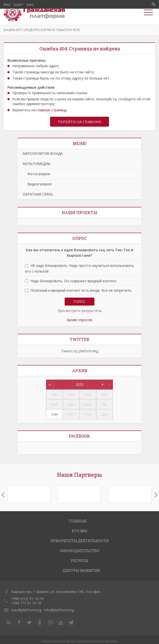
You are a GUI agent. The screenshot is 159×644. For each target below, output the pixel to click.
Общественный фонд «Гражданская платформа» (79, 641)
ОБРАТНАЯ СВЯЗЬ (38, 194)
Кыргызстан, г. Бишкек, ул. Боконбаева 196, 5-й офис (56, 592)
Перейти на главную (79, 122)
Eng (30, 5)
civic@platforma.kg (26, 610)
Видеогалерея (37, 184)
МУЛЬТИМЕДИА (36, 164)
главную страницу (52, 110)
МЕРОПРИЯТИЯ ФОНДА (43, 154)
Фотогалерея (36, 174)
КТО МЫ (79, 531)
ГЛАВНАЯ (78, 521)
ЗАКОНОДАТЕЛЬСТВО (79, 551)
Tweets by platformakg (79, 351)
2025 (79, 384)
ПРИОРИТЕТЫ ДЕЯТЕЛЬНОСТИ (79, 541)
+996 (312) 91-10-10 (27, 599)
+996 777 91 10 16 (26, 603)
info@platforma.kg (59, 610)
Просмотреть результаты (80, 311)
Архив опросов (79, 320)
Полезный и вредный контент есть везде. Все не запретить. (81, 290)
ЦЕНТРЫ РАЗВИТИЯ (81, 571)
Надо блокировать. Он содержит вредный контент (74, 281)
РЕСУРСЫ (79, 561)
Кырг (18, 5)
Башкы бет (13, 30)
